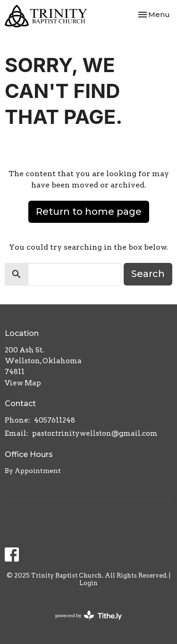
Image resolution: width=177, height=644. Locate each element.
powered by (88, 615)
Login (88, 583)
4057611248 (55, 420)
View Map (23, 383)
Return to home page (89, 212)
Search (148, 274)
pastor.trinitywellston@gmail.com (95, 433)
